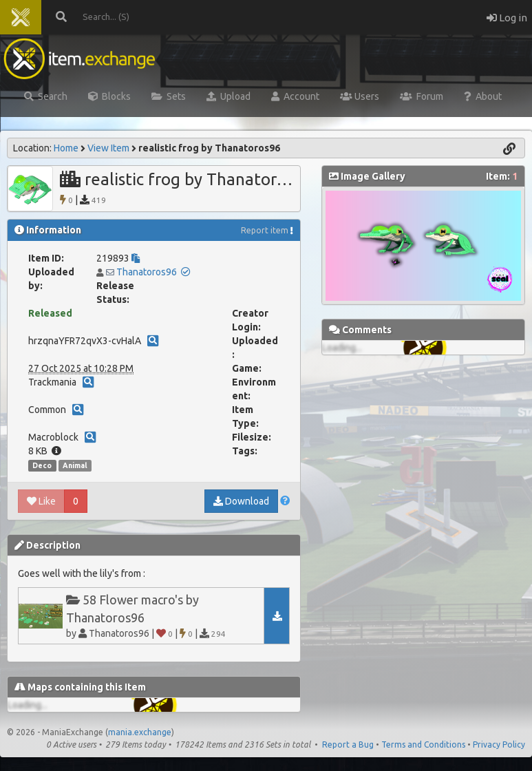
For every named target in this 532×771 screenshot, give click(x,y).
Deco (42, 465)
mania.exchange (140, 732)
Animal (75, 465)
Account (295, 96)
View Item (108, 148)
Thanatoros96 (147, 272)
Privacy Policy (499, 744)
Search (46, 96)
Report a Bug (348, 744)
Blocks (109, 96)
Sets (169, 96)
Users (360, 96)
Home (66, 148)
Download (241, 501)
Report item (265, 230)
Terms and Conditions (423, 744)
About (483, 96)
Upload (228, 96)
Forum (422, 96)
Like (41, 501)
